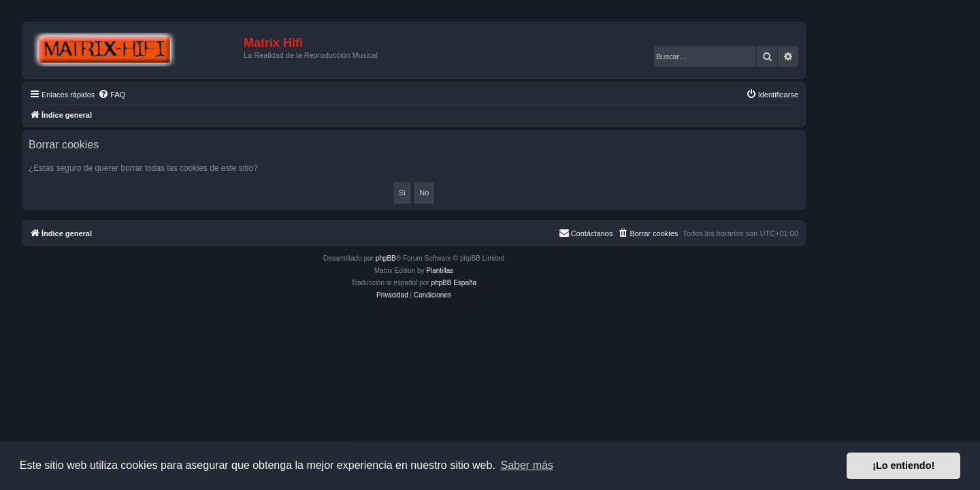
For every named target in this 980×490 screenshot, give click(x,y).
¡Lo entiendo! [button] (903, 465)
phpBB (462, 258)
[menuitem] (188, 95)
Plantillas (516, 271)
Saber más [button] (527, 465)
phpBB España (530, 283)
